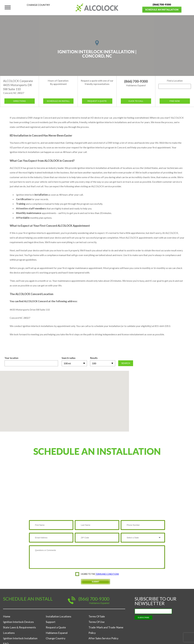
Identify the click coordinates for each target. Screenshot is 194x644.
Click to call (136, 101)
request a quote (97, 101)
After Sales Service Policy (103, 638)
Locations (9, 633)
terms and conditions (107, 574)
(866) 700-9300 (162, 4)
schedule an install (58, 101)
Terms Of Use (97, 622)
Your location (11, 358)
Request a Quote (56, 627)
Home (7, 616)
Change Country (38, 5)
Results (94, 358)
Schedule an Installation (162, 10)
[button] (97, 43)
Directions (19, 101)
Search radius (69, 358)
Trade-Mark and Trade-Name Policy (106, 630)
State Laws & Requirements (19, 627)
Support (51, 622)
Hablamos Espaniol (99, 603)
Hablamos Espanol (57, 633)
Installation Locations (59, 616)
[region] (97, 46)
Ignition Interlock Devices (18, 622)
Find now (175, 101)
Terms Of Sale (97, 616)
